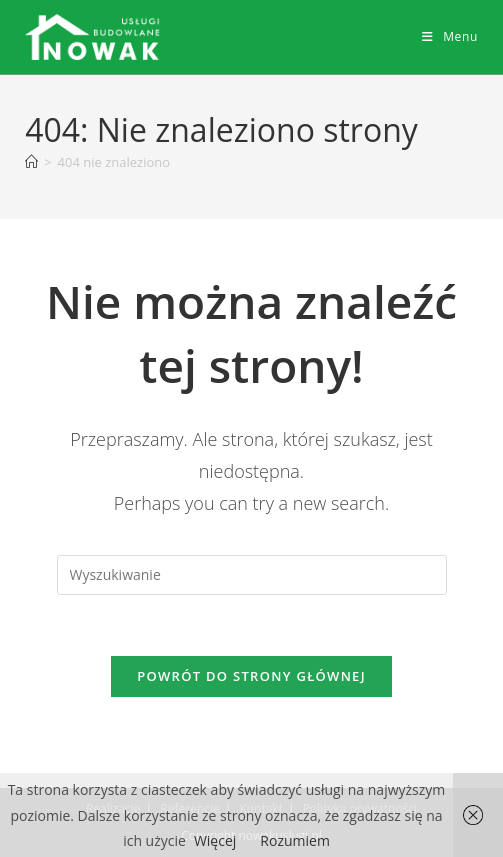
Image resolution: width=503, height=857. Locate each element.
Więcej (215, 840)
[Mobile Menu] (450, 36)
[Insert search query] (252, 575)
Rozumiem (295, 840)
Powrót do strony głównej (251, 676)
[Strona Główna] (31, 162)
